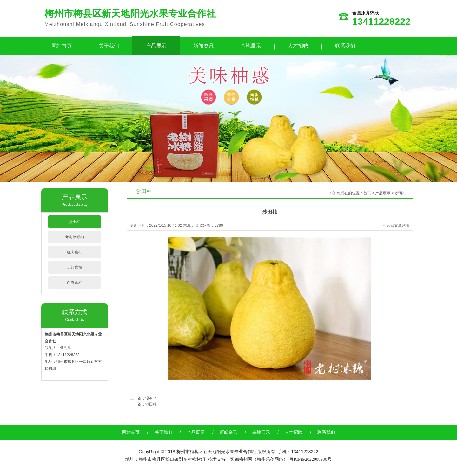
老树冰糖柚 (75, 237)
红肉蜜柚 (75, 252)
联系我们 (345, 46)
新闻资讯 (203, 46)
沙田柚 (75, 222)
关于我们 (109, 46)
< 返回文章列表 (396, 225)
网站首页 (62, 46)
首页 (367, 193)
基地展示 (251, 46)
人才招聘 (298, 46)
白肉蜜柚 (75, 283)
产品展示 (156, 46)
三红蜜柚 (75, 267)
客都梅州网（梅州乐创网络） (259, 459)
